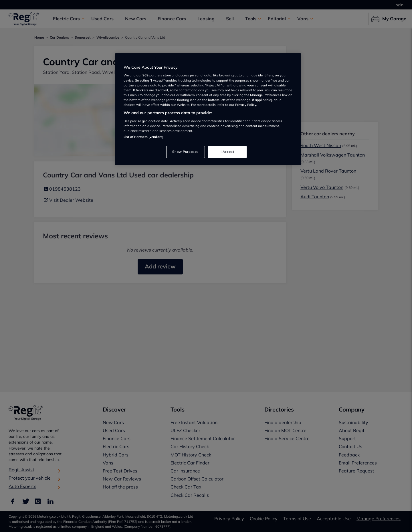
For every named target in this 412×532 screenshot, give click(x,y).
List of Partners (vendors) (143, 137)
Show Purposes (185, 152)
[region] (208, 109)
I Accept (227, 152)
